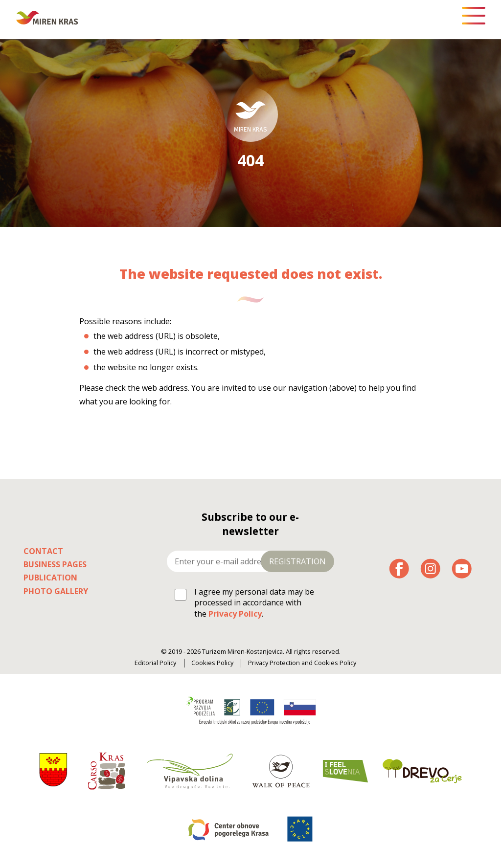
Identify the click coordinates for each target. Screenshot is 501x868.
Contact (43, 551)
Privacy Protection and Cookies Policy (302, 663)
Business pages (55, 564)
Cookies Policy (212, 663)
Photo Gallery (56, 591)
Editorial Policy (155, 663)
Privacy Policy (235, 614)
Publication (50, 578)
